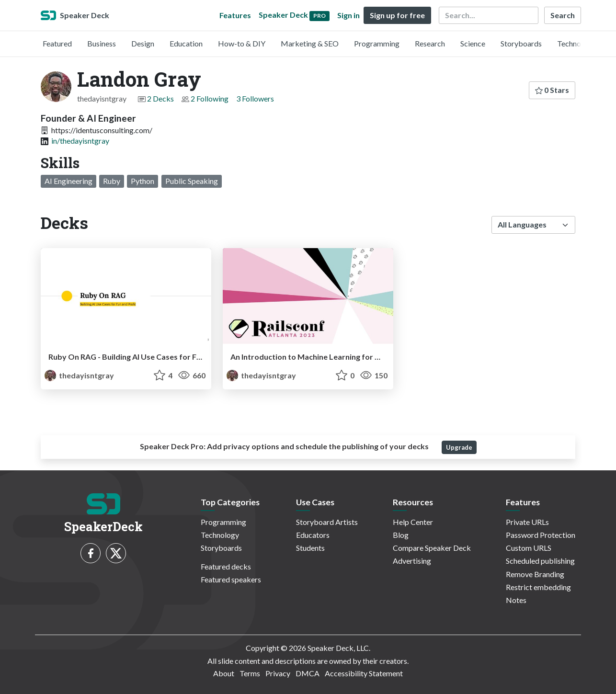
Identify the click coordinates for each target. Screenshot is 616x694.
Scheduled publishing (540, 561)
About (224, 673)
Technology (576, 43)
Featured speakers (231, 579)
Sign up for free (397, 15)
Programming (377, 43)
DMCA (308, 673)
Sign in (348, 15)
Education (186, 43)
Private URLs (527, 522)
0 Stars (552, 90)
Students (310, 548)
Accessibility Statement (364, 673)
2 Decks (160, 98)
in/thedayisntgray (80, 141)
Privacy (278, 673)
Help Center (413, 522)
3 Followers (255, 98)
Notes (516, 600)
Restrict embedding (538, 587)
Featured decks (226, 566)
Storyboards (521, 43)
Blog (401, 535)
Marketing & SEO (310, 43)
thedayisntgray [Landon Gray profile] (79, 375)
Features (235, 15)
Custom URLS (529, 548)
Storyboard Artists (327, 522)
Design (143, 43)
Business (102, 43)
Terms (250, 673)
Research (430, 43)
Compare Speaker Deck (432, 548)
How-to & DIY (242, 43)
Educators (313, 535)
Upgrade (459, 447)
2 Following (210, 98)
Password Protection (541, 535)
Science (473, 43)
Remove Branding (535, 574)
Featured (57, 43)
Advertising (412, 561)
